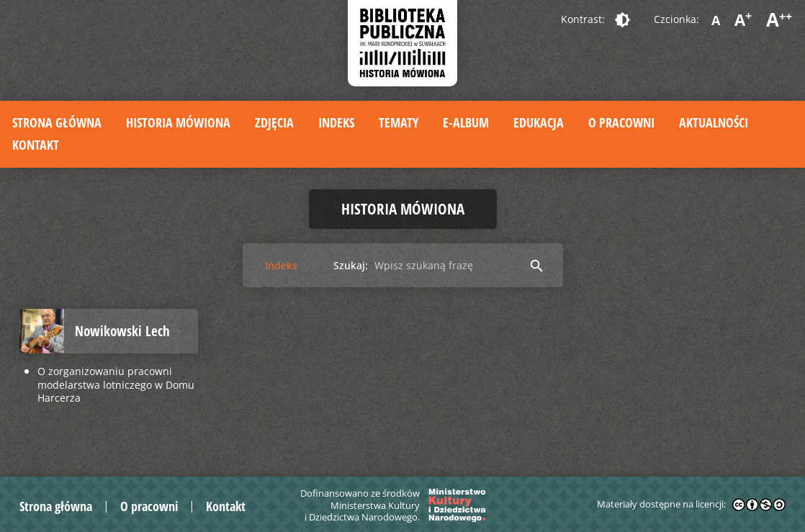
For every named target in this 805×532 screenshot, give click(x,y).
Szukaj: (351, 265)
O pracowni (621, 122)
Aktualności (714, 122)
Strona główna (57, 122)
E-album (466, 122)
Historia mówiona (178, 122)
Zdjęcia (274, 122)
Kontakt (36, 145)
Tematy (399, 122)
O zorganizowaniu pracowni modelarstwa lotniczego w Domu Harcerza (116, 385)
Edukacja (539, 122)
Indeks (336, 122)
